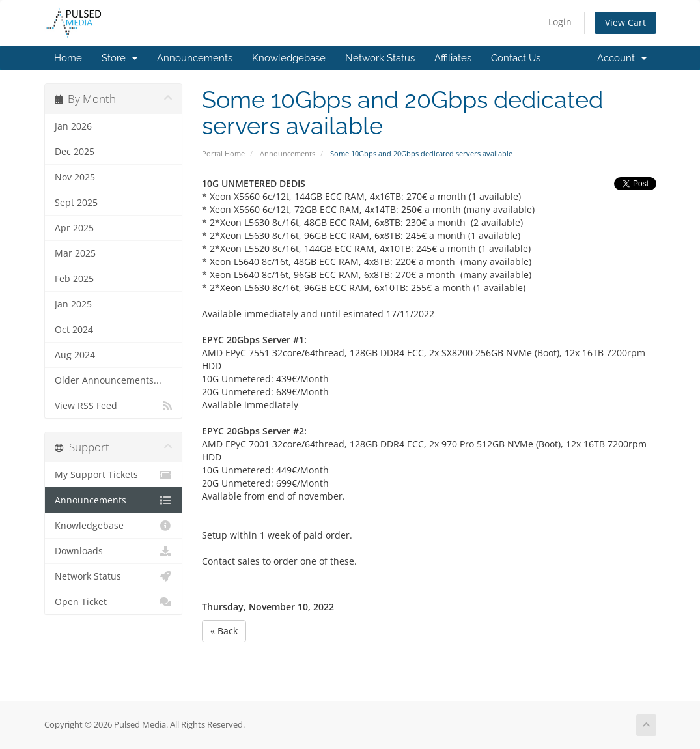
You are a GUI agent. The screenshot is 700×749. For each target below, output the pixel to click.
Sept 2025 (76, 203)
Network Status (380, 58)
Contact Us (516, 58)
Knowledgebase (289, 58)
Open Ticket (114, 602)
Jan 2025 (73, 304)
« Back (224, 631)
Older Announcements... (108, 380)
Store (119, 58)
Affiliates (453, 58)
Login (560, 22)
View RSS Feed (114, 406)
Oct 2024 (74, 330)
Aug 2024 (75, 355)
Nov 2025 (75, 177)
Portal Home (223, 153)
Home (68, 58)
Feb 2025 (74, 279)
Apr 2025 (74, 228)
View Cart (625, 22)
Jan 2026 (73, 126)
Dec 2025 (75, 152)
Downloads (114, 551)
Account (622, 58)
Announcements (195, 58)
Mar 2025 (75, 253)
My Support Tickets (114, 475)
